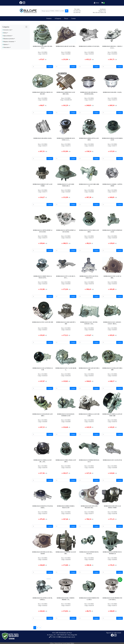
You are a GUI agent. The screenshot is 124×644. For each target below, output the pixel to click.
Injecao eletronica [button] (7, 36)
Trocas (66, 18)
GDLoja (52, 643)
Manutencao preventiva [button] (8, 39)
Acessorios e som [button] (7, 30)
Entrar (97, 3)
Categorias (6, 27)
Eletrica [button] (5, 33)
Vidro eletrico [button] (6, 47)
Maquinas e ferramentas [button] (8, 42)
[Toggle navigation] (26, 27)
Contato (73, 18)
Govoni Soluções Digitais (68, 643)
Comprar (50, 67)
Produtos (49, 18)
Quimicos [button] (5, 45)
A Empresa (58, 18)
